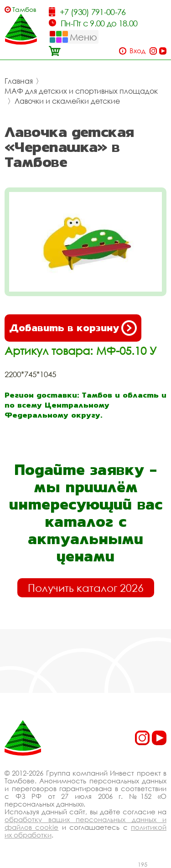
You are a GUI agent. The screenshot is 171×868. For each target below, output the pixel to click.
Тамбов (24, 9)
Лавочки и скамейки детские (67, 101)
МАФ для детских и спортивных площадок (81, 91)
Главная (19, 81)
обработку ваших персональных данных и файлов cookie (85, 823)
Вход (137, 51)
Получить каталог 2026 (86, 588)
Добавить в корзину (73, 328)
